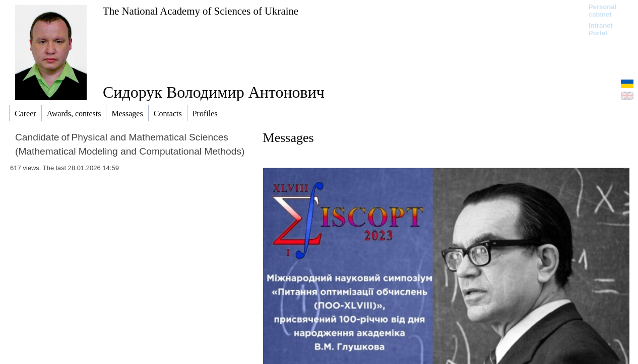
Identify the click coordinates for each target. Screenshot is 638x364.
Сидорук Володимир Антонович (214, 92)
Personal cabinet (602, 11)
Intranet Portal (601, 29)
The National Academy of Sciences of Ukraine (201, 11)
